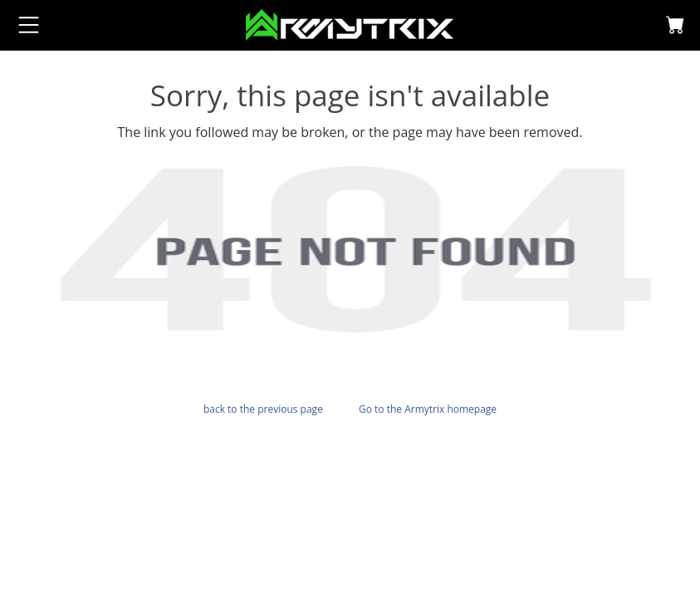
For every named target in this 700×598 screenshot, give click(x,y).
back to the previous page (263, 409)
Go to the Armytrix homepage (428, 409)
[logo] (350, 24)
